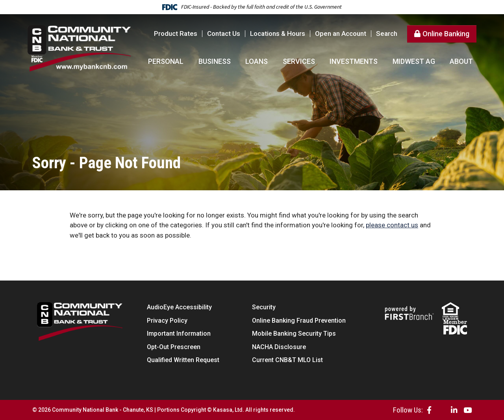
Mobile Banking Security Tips (294, 334)
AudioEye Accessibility (179, 307)
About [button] (461, 61)
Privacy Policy (167, 321)
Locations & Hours (278, 33)
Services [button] (299, 61)
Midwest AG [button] (414, 61)
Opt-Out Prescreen (174, 347)
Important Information (179, 334)
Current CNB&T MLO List (287, 360)
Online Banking (446, 34)
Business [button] (215, 61)
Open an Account (341, 33)
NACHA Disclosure (279, 347)
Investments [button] (354, 61)
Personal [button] (166, 61)
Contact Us (224, 33)
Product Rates (176, 33)
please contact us (392, 225)
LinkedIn (454, 410)
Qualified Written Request (183, 360)
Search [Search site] (387, 34)
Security (264, 307)
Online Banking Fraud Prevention (299, 321)
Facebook (429, 410)
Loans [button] (257, 61)
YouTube (468, 410)
